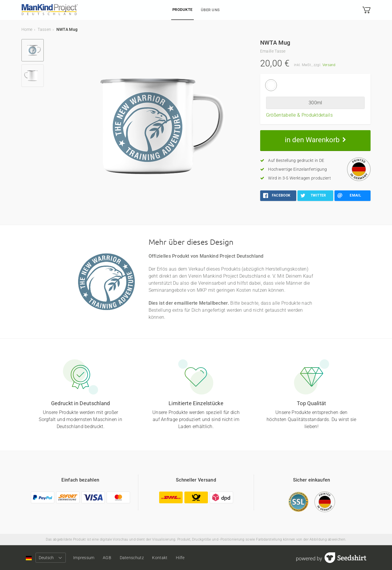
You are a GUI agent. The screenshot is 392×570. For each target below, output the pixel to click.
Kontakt (166, 558)
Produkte (182, 10)
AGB (110, 558)
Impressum (85, 558)
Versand (329, 65)
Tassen (44, 29)
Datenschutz (136, 558)
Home (27, 29)
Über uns (210, 10)
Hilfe (187, 558)
